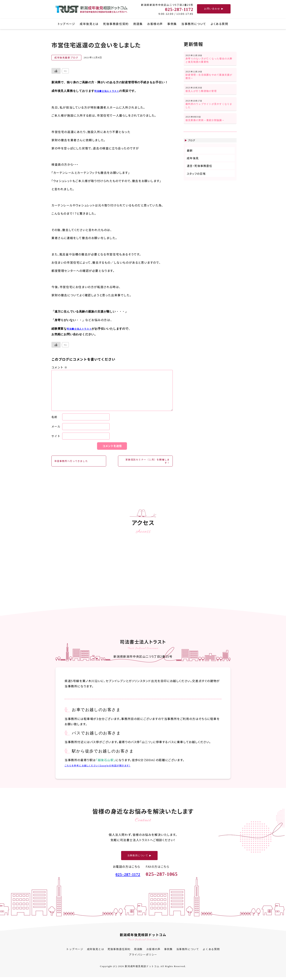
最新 (190, 161)
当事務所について (194, 24)
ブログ (193, 151)
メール (56, 426)
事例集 (172, 24)
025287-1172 (124, 877)
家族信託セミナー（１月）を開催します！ (146, 462)
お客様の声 (155, 24)
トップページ (66, 24)
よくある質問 (219, 24)
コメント (59, 367)
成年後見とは (89, 24)
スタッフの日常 (196, 185)
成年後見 (193, 169)
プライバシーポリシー (143, 958)
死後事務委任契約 (116, 24)
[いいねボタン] (56, 71)
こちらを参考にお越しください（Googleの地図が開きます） (105, 768)
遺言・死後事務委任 (200, 177)
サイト (56, 436)
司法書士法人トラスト (110, 91)
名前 (54, 417)
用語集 (138, 24)
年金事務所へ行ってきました (76, 462)
